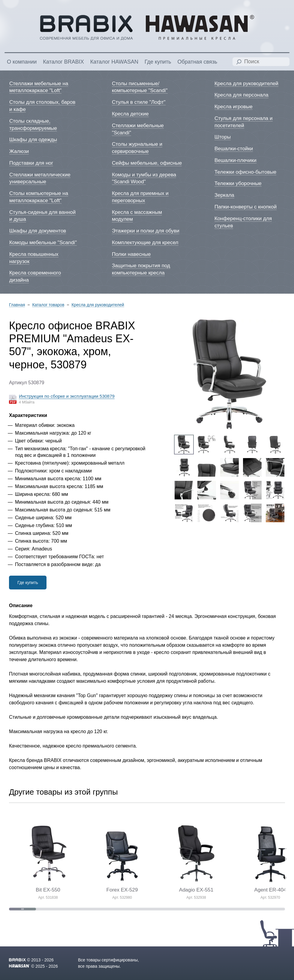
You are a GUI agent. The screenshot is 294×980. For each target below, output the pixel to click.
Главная (17, 305)
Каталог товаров (48, 305)
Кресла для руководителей (98, 305)
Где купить (28, 583)
